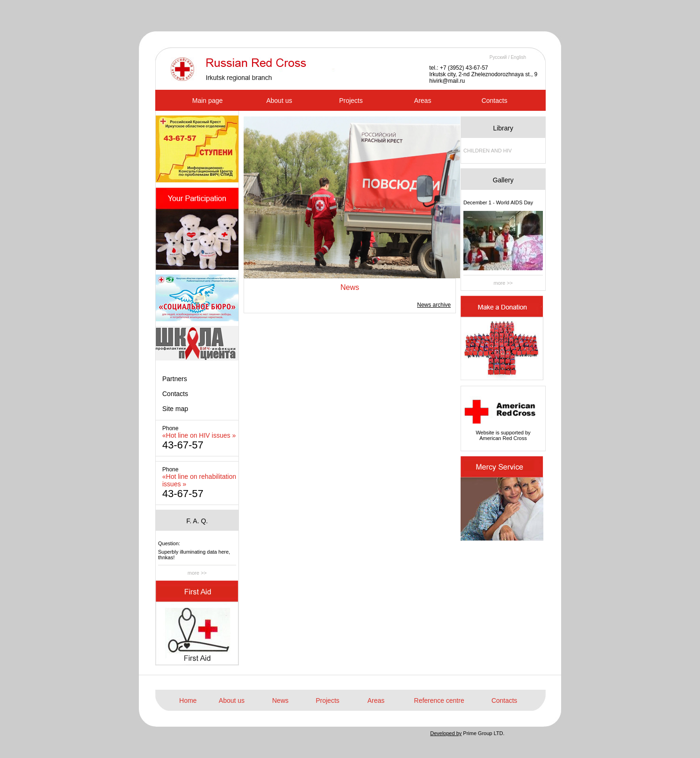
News (280, 700)
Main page (207, 101)
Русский (498, 57)
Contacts (494, 101)
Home (188, 700)
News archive (434, 305)
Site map (175, 409)
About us (279, 101)
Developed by (446, 733)
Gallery (503, 180)
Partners (175, 379)
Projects (351, 101)
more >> (197, 573)
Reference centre (439, 700)
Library (503, 128)
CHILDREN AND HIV (487, 151)
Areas (423, 101)
